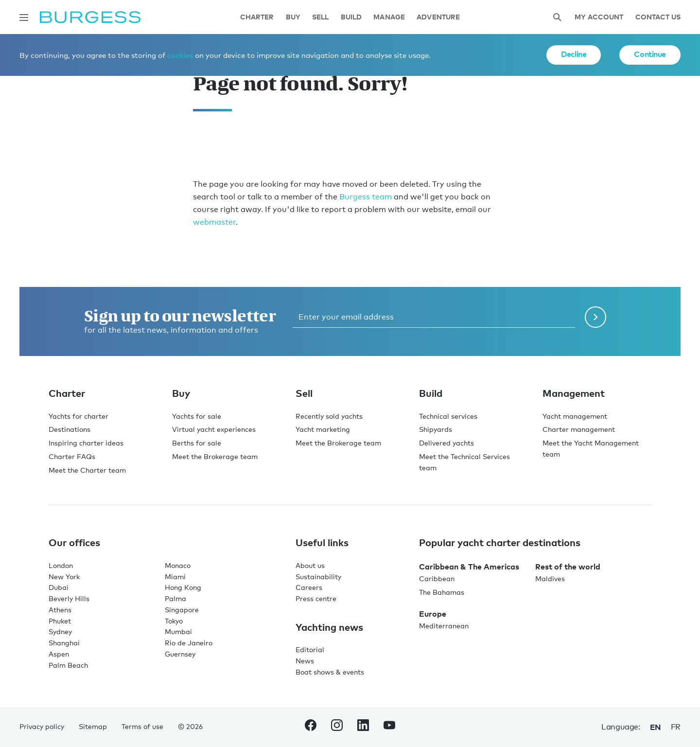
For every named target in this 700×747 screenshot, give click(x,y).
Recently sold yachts (329, 416)
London (61, 565)
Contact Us (658, 17)
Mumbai (178, 631)
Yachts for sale (197, 416)
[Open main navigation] (24, 18)
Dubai (59, 587)
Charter (257, 17)
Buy (293, 17)
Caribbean (437, 578)
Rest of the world (568, 567)
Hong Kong (183, 587)
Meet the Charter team (87, 470)
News (305, 661)
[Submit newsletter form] (595, 317)
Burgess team (366, 197)
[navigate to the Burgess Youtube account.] (389, 727)
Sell (321, 17)
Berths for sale (197, 443)
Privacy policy (42, 726)
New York (64, 577)
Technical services (448, 416)
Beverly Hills (69, 598)
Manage (389, 17)
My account (599, 17)
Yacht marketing (323, 429)
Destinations (70, 429)
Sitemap (93, 726)
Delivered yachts (446, 443)
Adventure (438, 17)
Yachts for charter (79, 416)
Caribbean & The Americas (469, 567)
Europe (433, 614)
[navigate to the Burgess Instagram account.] (337, 727)
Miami (175, 577)
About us (310, 565)
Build (351, 17)
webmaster (214, 222)
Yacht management (575, 416)
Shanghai (64, 643)
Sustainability (318, 577)
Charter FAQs (72, 456)
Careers (309, 587)
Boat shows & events (330, 672)
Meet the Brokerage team (215, 456)
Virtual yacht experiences (214, 429)
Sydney (60, 631)
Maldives (550, 578)
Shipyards (436, 429)
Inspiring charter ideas (86, 443)
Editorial (310, 649)
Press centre (316, 598)
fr (676, 727)
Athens (60, 610)
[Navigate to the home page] (90, 17)
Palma (175, 598)
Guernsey (180, 654)
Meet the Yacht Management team (591, 448)
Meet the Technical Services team (464, 462)
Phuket (60, 621)
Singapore (182, 610)
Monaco (178, 565)
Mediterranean (444, 626)
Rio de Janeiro (189, 643)
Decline (574, 54)
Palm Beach (68, 665)
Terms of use (142, 726)
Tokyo (174, 621)
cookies (180, 55)
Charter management (579, 429)
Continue (650, 54)
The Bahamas (442, 592)
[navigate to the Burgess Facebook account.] (311, 727)
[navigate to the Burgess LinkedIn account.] (363, 727)
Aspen (59, 654)
